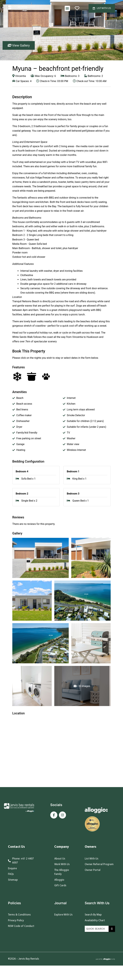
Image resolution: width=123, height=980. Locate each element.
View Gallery (19, 45)
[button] (67, 8)
